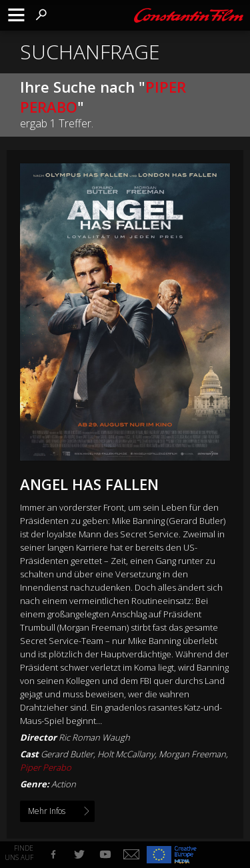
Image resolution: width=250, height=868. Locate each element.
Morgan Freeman (192, 754)
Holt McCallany (126, 754)
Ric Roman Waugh (94, 737)
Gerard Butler (67, 754)
